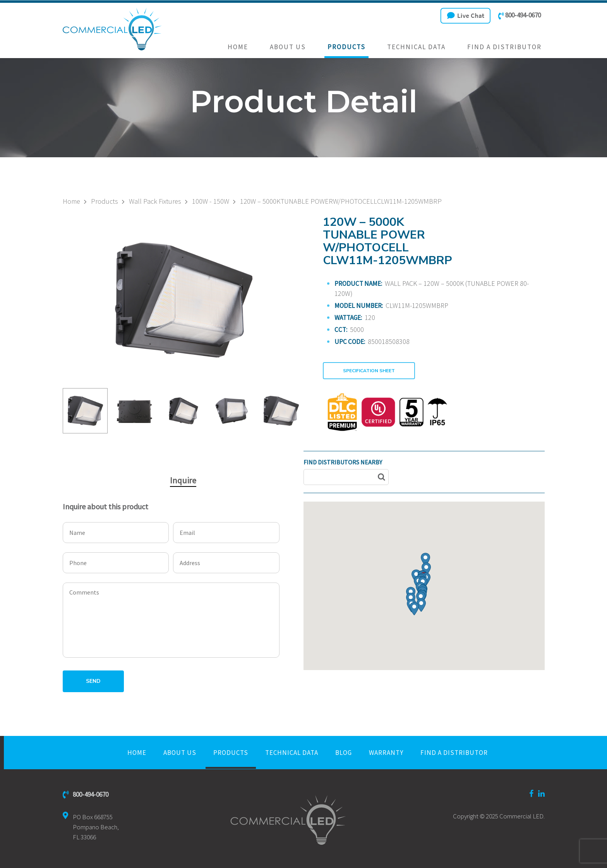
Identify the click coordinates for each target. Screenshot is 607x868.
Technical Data (416, 47)
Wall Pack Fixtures (155, 202)
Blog (344, 753)
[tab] (183, 480)
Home (238, 47)
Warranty (386, 753)
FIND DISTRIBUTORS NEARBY (343, 462)
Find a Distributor (504, 47)
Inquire (183, 480)
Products (346, 47)
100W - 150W (211, 202)
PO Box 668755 (91, 827)
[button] (426, 569)
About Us (288, 47)
